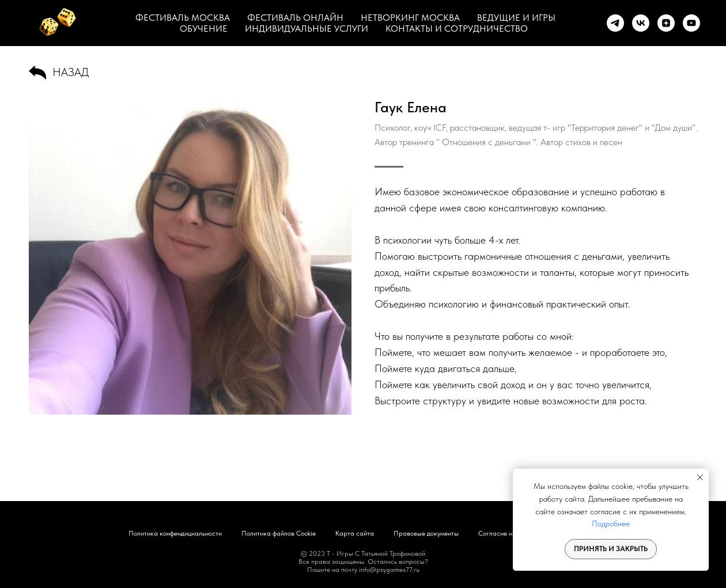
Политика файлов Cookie (279, 533)
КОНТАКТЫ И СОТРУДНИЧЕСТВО (457, 29)
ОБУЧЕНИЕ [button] (204, 29)
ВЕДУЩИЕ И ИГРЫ (516, 18)
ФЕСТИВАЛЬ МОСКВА (183, 18)
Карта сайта (355, 533)
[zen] (666, 23)
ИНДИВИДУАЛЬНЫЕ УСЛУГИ (307, 29)
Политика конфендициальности (175, 533)
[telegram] (615, 23)
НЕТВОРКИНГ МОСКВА (410, 18)
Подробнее (611, 523)
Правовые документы (426, 533)
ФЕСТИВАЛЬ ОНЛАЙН (295, 18)
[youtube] (691, 23)
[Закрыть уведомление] (700, 477)
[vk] (641, 23)
